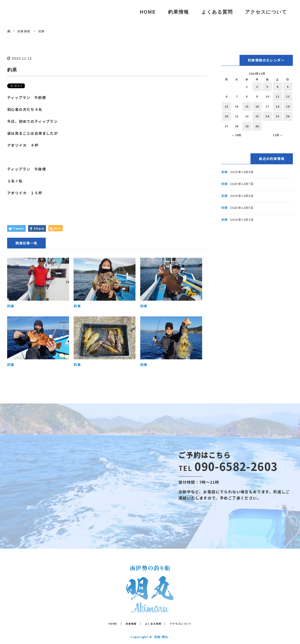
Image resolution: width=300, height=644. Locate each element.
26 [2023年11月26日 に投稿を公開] (288, 116)
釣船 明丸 (28, 12)
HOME (148, 12)
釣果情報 (179, 12)
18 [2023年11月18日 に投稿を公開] (277, 106)
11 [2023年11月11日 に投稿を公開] (277, 96)
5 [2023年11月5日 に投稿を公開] (288, 87)
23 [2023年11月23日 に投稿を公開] (257, 116)
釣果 (11, 306)
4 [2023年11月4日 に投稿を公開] (277, 87)
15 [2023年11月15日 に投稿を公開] (247, 106)
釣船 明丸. (162, 637)
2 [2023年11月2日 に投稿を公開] (257, 87)
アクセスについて (266, 12)
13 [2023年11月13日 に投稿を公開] (227, 106)
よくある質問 (217, 12)
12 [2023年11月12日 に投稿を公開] (288, 96)
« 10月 (237, 135)
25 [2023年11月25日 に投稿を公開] (277, 116)
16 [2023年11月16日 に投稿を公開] (257, 106)
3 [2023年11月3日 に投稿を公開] (267, 87)
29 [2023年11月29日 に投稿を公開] (247, 126)
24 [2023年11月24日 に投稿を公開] (267, 116)
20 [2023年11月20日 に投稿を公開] (227, 116)
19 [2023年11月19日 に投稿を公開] (288, 106)
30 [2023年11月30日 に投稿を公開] (257, 126)
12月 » (277, 135)
